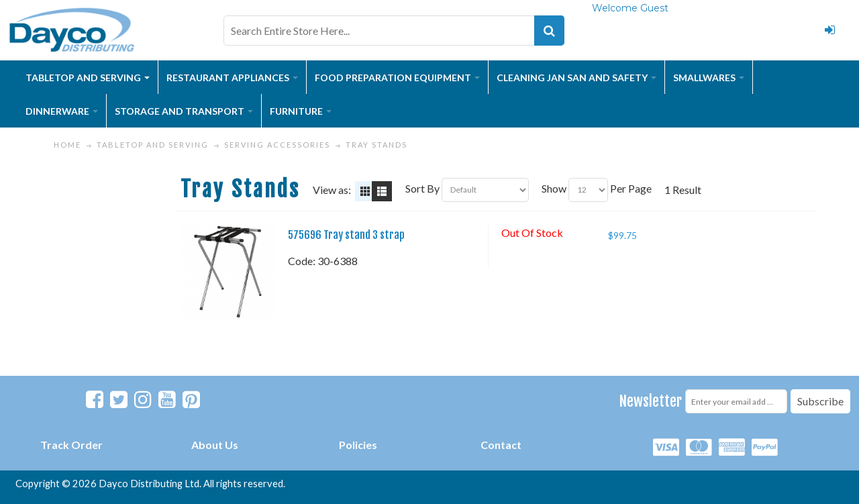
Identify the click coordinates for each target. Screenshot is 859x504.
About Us (215, 445)
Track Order (71, 445)
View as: (332, 190)
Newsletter (651, 401)
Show (554, 188)
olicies (361, 445)
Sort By (422, 188)
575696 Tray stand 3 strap (346, 235)
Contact (501, 445)
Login (830, 30)
